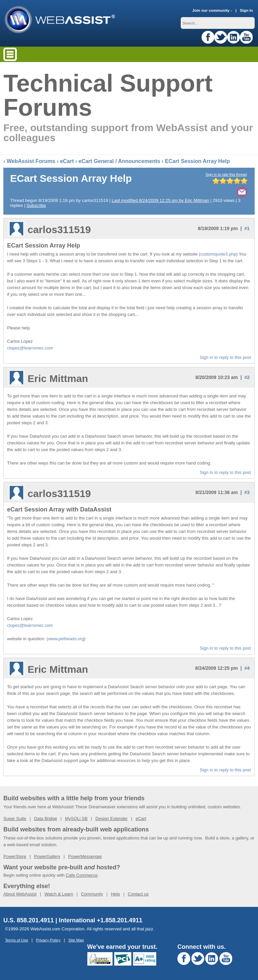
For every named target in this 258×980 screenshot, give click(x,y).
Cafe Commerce (82, 875)
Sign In (246, 10)
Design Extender (112, 819)
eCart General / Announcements (119, 161)
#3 (247, 492)
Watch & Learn (59, 894)
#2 (247, 377)
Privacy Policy (48, 940)
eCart (67, 161)
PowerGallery (47, 856)
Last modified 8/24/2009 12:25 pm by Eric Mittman (161, 200)
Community (92, 894)
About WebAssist (20, 894)
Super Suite (15, 819)
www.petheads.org (66, 639)
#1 (247, 228)
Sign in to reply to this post (225, 357)
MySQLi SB (76, 819)
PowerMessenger (85, 856)
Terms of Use (17, 940)
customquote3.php (218, 254)
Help (115, 894)
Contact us (138, 894)
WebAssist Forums (31, 161)
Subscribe (36, 205)
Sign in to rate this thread (226, 174)
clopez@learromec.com (30, 348)
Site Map (76, 940)
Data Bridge (46, 819)
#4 (247, 668)
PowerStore (15, 856)
